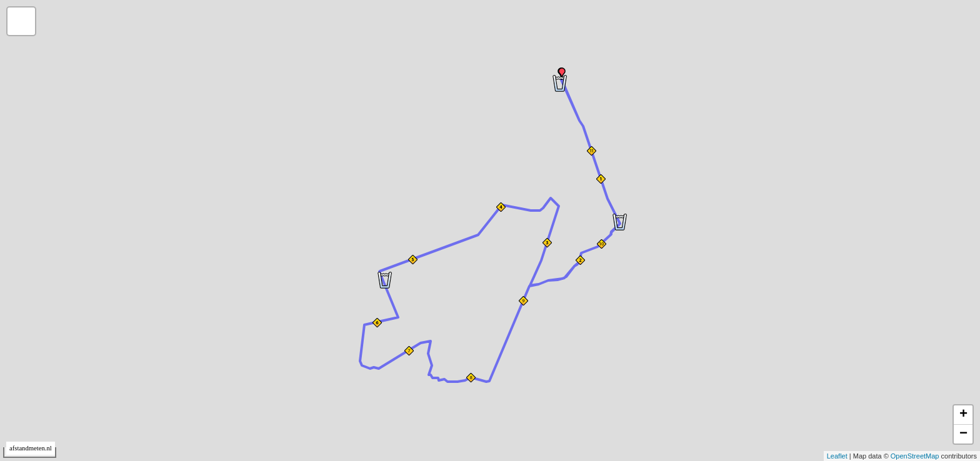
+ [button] (963, 415)
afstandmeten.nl (31, 448)
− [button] (963, 434)
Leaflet (837, 456)
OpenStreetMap (915, 456)
